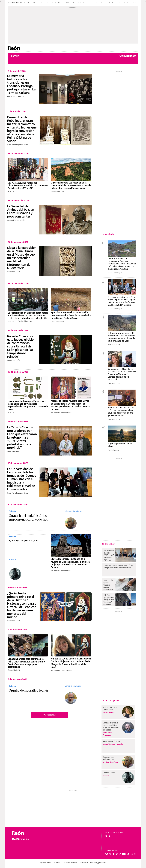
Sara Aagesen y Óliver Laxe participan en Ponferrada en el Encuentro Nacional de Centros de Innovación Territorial (122, 374)
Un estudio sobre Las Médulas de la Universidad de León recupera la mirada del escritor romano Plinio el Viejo (71, 185)
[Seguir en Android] (106, 836)
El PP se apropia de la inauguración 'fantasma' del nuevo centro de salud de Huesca (109, 600)
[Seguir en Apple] (110, 836)
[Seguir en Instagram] (120, 854)
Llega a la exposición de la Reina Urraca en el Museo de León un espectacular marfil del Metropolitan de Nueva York (22, 258)
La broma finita (109, 773)
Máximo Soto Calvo (74, 511)
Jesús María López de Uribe (17, 145)
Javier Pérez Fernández (108, 734)
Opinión (12, 511)
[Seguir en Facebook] (113, 854)
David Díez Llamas (73, 686)
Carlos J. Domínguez (115, 273)
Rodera (13, 559)
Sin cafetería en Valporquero (32, 3)
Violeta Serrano (113, 450)
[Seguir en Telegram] (117, 854)
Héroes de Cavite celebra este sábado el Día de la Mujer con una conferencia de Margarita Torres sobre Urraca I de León (71, 663)
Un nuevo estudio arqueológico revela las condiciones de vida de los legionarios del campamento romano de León (28, 405)
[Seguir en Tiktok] (128, 854)
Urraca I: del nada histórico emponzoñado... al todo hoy (28, 518)
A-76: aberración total (111, 741)
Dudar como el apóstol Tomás (109, 758)
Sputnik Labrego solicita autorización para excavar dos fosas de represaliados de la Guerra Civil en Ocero (71, 315)
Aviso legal (84, 863)
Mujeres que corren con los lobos (110, 708)
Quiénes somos (46, 863)
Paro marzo (104, 3)
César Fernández (57, 322)
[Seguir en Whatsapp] (132, 854)
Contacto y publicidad (98, 863)
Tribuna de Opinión (110, 700)
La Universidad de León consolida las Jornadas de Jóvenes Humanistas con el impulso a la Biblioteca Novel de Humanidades (22, 479)
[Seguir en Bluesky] (107, 854)
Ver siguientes (50, 715)
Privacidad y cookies (70, 863)
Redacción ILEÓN (58, 192)
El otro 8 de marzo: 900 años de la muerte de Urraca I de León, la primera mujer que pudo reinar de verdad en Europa (70, 563)
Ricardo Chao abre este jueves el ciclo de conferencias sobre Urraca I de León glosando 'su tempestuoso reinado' (20, 346)
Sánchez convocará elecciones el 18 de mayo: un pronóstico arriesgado (111, 726)
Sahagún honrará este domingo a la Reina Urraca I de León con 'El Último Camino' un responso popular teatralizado (26, 663)
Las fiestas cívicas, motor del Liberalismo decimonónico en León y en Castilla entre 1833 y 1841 (28, 186)
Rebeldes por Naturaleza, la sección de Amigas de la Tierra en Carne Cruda (118, 566)
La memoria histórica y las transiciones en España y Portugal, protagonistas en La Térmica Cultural (21, 84)
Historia (15, 56)
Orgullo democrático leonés (29, 690)
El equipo (57, 863)
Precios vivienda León (48, 3)
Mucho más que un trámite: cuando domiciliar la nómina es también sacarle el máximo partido (108, 585)
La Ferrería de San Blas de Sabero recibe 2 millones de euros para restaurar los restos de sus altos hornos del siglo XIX (28, 315)
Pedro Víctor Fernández (16, 220)
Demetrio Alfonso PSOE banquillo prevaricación (69, 3)
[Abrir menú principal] (137, 48)
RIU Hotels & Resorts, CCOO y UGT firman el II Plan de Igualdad (109, 555)
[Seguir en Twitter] (110, 854)
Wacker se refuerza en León (91, 3)
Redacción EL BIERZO (16, 96)
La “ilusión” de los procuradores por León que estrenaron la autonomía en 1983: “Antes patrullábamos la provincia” (22, 437)
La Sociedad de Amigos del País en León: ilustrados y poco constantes (21, 211)
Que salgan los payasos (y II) (23, 541)
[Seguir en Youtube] (124, 854)
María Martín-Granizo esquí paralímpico (120, 3)
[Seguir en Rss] (135, 854)
